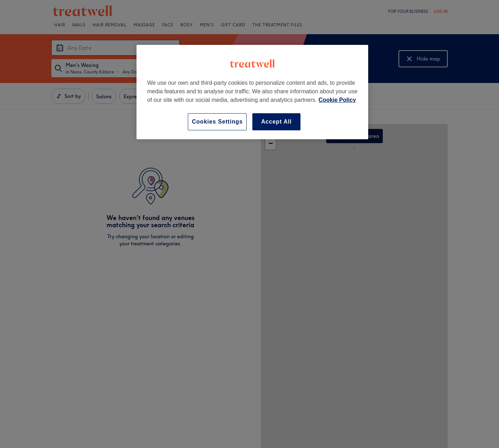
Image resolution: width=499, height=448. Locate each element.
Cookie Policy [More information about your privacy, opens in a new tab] (337, 100)
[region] (252, 92)
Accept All (277, 122)
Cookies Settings (217, 122)
